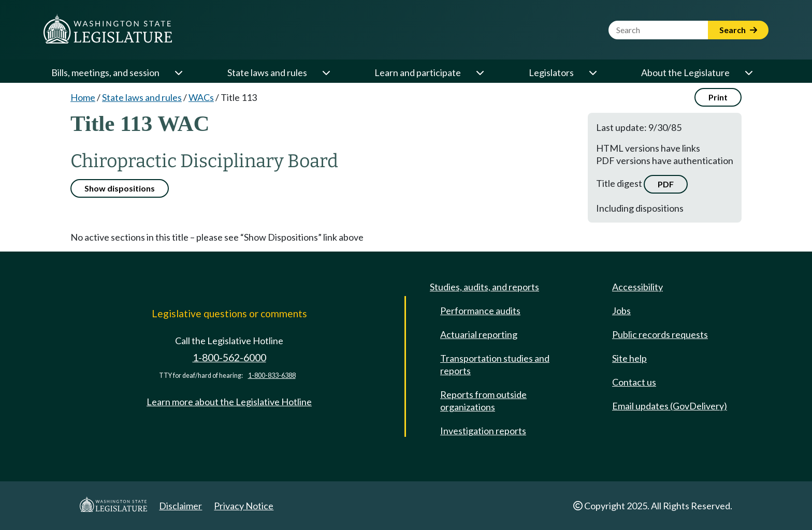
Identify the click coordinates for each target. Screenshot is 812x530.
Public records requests (660, 334)
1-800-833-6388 (272, 376)
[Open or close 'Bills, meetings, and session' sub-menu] (178, 72)
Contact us (634, 382)
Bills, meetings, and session (105, 72)
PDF (666, 184)
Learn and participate (418, 72)
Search (738, 30)
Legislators (551, 72)
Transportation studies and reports (495, 364)
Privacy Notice (244, 506)
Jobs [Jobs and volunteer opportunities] (621, 311)
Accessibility (637, 287)
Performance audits (480, 311)
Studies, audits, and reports (484, 287)
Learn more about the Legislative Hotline (229, 402)
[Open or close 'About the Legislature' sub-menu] (748, 72)
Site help (629, 358)
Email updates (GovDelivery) (670, 406)
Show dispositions (120, 188)
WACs (201, 97)
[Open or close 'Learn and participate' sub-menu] (480, 72)
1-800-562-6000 (229, 357)
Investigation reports (483, 431)
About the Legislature (685, 72)
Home (83, 97)
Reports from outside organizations (483, 401)
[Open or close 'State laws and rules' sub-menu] (326, 72)
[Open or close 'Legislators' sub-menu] (592, 72)
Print (718, 97)
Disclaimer (180, 506)
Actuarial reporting (479, 334)
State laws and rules (267, 72)
